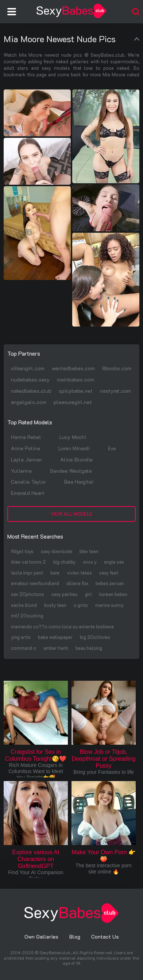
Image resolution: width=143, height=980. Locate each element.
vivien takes (79, 573)
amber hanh (56, 648)
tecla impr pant (27, 573)
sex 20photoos (28, 594)
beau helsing (89, 648)
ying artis (21, 637)
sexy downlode (57, 551)
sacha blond (24, 605)
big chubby (64, 562)
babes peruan (110, 583)
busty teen (55, 605)
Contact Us (105, 937)
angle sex (114, 562)
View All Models (71, 514)
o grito (81, 605)
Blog (75, 937)
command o (24, 648)
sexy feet (109, 573)
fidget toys (22, 551)
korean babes (113, 594)
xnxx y (90, 562)
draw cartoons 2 (28, 562)
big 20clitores (95, 637)
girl (88, 594)
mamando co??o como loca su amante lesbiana (62, 626)
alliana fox (77, 583)
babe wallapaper (55, 637)
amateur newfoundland (35, 583)
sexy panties (65, 594)
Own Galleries (41, 937)
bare (55, 573)
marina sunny (109, 605)
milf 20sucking (27, 615)
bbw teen (89, 551)
